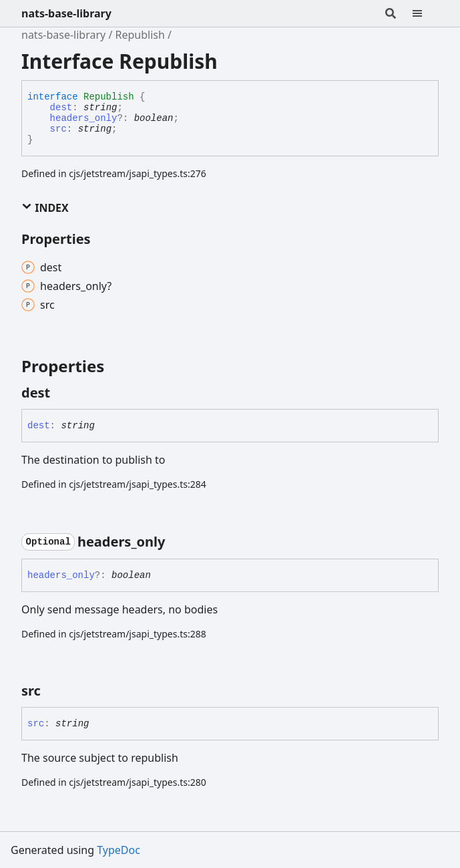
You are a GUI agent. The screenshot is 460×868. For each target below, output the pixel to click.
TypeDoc (119, 850)
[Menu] (425, 13)
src (58, 129)
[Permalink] (62, 393)
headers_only (84, 118)
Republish (140, 35)
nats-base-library (66, 13)
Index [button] (45, 208)
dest (61, 108)
